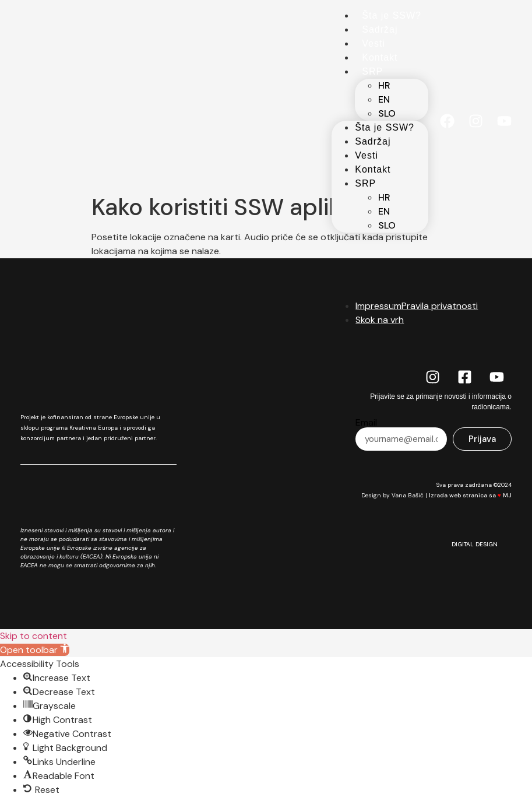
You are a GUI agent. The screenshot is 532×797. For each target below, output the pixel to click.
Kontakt (380, 57)
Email (366, 423)
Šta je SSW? (392, 15)
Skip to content (34, 636)
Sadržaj (380, 29)
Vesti (374, 43)
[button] (35, 650)
